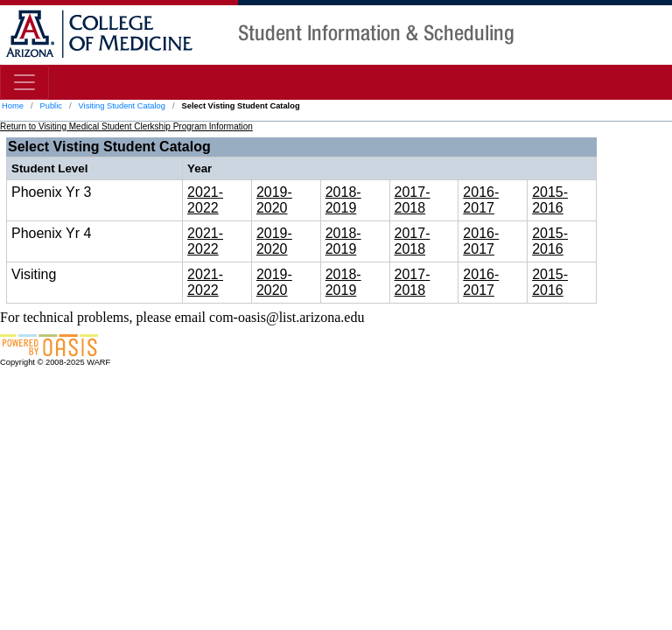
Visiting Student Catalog (122, 106)
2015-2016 (550, 200)
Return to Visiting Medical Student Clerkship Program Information (126, 126)
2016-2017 (481, 200)
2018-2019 (343, 200)
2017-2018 (413, 200)
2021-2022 (205, 200)
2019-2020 (274, 200)
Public (50, 106)
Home (13, 106)
